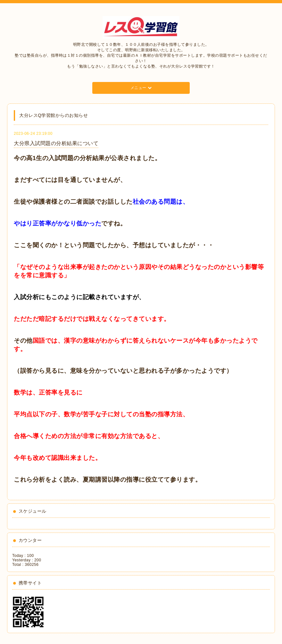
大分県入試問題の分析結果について (56, 143)
